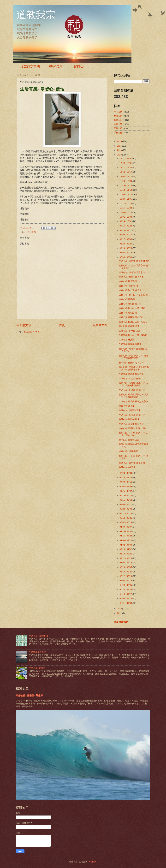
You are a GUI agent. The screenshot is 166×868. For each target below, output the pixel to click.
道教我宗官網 (30, 66)
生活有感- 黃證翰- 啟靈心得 (132, 390)
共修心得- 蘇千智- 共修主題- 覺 (134, 295)
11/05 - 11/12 (126, 194)
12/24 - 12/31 (126, 163)
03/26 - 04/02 (126, 549)
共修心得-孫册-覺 (127, 299)
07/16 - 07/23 (126, 478)
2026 (120, 141)
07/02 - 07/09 (126, 486)
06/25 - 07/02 (126, 491)
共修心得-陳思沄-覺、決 (130, 304)
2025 (120, 146)
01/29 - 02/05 (126, 585)
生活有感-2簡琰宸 (37, 652)
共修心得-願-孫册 (127, 406)
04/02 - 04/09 (126, 545)
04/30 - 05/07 (126, 527)
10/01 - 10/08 (126, 217)
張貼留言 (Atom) (31, 332)
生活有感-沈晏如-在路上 (130, 344)
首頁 (62, 325)
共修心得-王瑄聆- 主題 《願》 (133, 428)
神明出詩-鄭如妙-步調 (129, 440)
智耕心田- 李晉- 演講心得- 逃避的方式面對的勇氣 (134, 357)
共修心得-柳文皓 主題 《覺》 (133, 308)
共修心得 (118, 116)
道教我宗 (36, 15)
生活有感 (31, 232)
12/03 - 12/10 (126, 176)
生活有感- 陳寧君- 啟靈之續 (132, 463)
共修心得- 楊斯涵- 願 (129, 451)
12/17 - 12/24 (126, 168)
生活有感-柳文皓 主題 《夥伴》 (134, 335)
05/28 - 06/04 (126, 509)
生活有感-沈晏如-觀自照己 (131, 424)
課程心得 (118, 133)
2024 (120, 150)
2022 (120, 609)
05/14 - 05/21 (126, 518)
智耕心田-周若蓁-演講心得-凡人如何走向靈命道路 (134, 396)
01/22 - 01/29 (126, 590)
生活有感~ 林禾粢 (127, 467)
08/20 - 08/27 (126, 244)
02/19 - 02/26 (126, 572)
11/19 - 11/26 (126, 185)
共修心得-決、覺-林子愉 (130, 290)
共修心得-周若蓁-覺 (128, 281)
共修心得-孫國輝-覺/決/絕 (131, 317)
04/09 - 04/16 (126, 540)
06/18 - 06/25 (126, 495)
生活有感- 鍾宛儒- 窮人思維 (132, 272)
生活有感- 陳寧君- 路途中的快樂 (134, 261)
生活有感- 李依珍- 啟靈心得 (132, 415)
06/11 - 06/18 (126, 500)
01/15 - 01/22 (126, 594)
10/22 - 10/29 (126, 203)
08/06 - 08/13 (126, 253)
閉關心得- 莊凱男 (37, 668)
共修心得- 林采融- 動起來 (29, 695)
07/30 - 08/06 (126, 257)
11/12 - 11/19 (126, 190)
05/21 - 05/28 (126, 513)
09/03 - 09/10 (126, 235)
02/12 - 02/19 (126, 576)
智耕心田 (118, 120)
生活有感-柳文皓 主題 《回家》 (134, 322)
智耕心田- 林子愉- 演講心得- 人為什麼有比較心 (134, 434)
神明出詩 (118, 124)
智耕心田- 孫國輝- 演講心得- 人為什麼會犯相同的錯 (134, 384)
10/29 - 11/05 (126, 199)
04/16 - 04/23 (126, 536)
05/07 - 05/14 (126, 522)
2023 (120, 155)
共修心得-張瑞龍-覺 (128, 313)
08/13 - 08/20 (126, 248)
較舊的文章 (100, 325)
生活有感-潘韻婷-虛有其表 (131, 277)
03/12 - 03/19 (126, 558)
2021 (120, 613)
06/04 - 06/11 (126, 504)
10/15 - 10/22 (126, 208)
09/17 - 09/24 (126, 226)
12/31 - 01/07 (126, 158)
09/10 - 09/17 (126, 230)
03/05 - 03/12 (126, 563)
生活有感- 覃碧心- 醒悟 (130, 378)
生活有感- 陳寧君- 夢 (39, 636)
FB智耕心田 (78, 66)
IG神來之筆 (55, 66)
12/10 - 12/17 (126, 172)
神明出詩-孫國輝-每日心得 (131, 363)
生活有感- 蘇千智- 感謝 (130, 331)
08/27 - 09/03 (126, 239)
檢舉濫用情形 (121, 622)
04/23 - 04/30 (126, 531)
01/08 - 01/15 (126, 598)
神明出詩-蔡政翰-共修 (129, 326)
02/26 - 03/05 (126, 567)
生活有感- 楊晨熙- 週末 (130, 410)
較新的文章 (24, 325)
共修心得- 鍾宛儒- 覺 (129, 286)
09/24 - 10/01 (126, 221)
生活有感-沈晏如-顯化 (129, 419)
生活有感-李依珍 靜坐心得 (131, 374)
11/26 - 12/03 (126, 181)
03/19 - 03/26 (126, 554)
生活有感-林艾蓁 (127, 340)
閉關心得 (118, 128)
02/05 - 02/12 (126, 581)
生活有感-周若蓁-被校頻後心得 (133, 401)
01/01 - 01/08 (126, 603)
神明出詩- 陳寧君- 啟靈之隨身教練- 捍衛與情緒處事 (134, 368)
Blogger (93, 862)
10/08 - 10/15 (126, 212)
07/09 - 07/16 (126, 482)
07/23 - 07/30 (126, 473)
